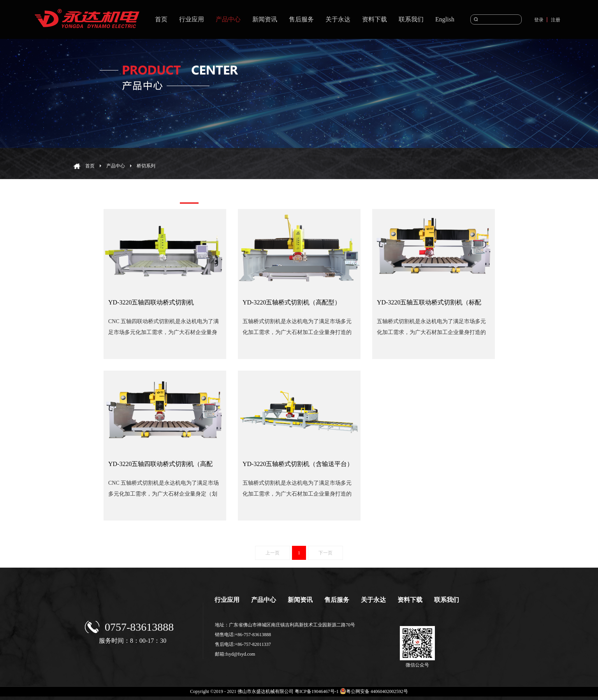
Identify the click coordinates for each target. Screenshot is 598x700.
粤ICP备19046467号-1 (317, 691)
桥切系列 (146, 166)
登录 (539, 20)
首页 (161, 19)
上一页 (273, 553)
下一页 (325, 553)
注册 (556, 20)
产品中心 (116, 166)
